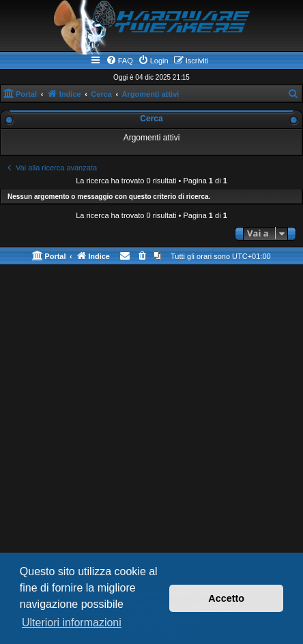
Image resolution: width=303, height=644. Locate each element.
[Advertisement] (151, 430)
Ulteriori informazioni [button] (72, 623)
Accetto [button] (226, 598)
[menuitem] (119, 61)
